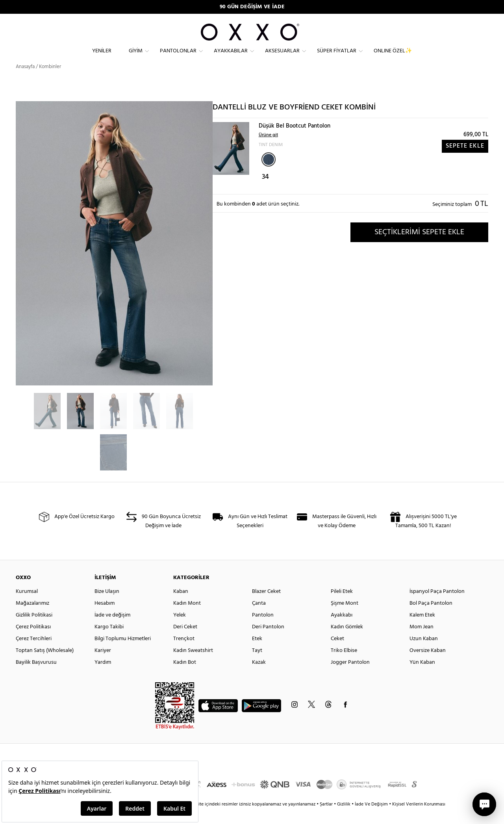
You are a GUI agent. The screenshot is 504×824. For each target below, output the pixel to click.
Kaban (181, 605)
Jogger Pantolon (350, 676)
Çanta (259, 617)
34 (265, 191)
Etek (257, 653)
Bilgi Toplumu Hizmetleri (123, 653)
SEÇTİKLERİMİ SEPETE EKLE (419, 246)
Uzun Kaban (424, 653)
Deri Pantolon (268, 641)
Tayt (257, 664)
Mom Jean (422, 641)
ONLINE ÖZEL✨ (393, 57)
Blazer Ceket (266, 605)
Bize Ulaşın (107, 605)
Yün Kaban (422, 676)
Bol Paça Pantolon (431, 617)
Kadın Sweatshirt (193, 664)
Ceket (337, 653)
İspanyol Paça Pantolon (437, 605)
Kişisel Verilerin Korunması (419, 818)
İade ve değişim (112, 629)
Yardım (103, 676)
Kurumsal (27, 605)
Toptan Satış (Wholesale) (45, 664)
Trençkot (184, 653)
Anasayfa (25, 81)
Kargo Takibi (109, 641)
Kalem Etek (422, 629)
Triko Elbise (344, 664)
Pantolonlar (178, 57)
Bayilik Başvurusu (36, 676)
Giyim (136, 57)
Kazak (259, 676)
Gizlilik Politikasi (34, 629)
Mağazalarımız (32, 617)
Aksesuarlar (282, 57)
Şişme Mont (345, 617)
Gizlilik (344, 818)
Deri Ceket (185, 641)
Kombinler (50, 81)
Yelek (180, 629)
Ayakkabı (342, 629)
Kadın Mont (187, 617)
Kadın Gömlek (347, 641)
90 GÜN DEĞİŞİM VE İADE (252, 7)
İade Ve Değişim (371, 818)
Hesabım (105, 617)
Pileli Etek (342, 605)
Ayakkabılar (231, 57)
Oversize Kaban (428, 664)
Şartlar (327, 818)
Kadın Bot (185, 676)
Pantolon (263, 629)
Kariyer (103, 664)
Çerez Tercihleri (34, 653)
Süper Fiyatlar (337, 57)
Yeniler (102, 57)
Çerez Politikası (33, 641)
